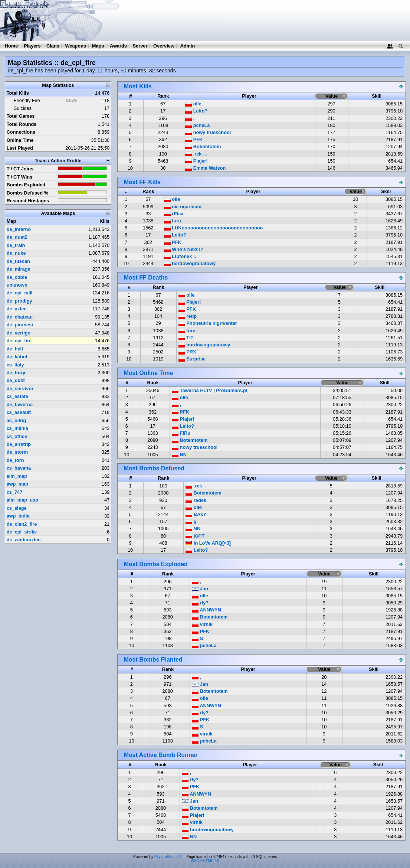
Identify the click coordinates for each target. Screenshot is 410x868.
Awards (118, 46)
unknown (17, 285)
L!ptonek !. (180, 256)
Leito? (196, 111)
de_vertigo (19, 333)
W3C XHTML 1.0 (205, 861)
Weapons (76, 46)
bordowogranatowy (190, 263)
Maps (98, 46)
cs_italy (15, 365)
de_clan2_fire (22, 524)
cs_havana (19, 468)
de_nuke (16, 253)
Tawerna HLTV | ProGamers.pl (209, 390)
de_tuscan (18, 261)
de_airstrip (19, 444)
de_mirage (19, 269)
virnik (202, 624)
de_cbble (17, 277)
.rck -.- (196, 154)
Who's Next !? (184, 249)
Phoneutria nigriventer (208, 323)
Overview (164, 46)
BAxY (196, 514)
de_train (16, 245)
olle (193, 104)
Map (12, 221)
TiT (186, 338)
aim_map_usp (22, 500)
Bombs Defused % (27, 193)
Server (140, 46)
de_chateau (20, 317)
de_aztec (17, 309)
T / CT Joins (20, 169)
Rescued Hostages (28, 201)
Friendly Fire (27, 100)
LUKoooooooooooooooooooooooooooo (214, 228)
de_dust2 (17, 237)
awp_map (17, 484)
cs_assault (19, 412)
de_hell (15, 349)
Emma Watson (205, 168)
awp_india (18, 516)
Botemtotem (203, 146)
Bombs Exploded (26, 185)
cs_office (17, 436)
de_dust (16, 380)
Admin (187, 46)
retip (188, 316)
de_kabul (17, 357)
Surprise (192, 359)
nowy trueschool (208, 132)
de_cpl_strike (22, 532)
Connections (21, 132)
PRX (187, 352)
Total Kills (18, 93)
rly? (200, 603)
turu (173, 221)
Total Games (21, 116)
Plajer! (196, 161)
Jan (200, 589)
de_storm (17, 452)
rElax (174, 214)
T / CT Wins (20, 177)
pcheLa (197, 125)
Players (32, 46)
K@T (195, 536)
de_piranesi (20, 325)
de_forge (17, 373)
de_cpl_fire (19, 341)
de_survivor (20, 389)
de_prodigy (19, 301)
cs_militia (17, 428)
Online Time (20, 140)
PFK (194, 139)
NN (179, 455)
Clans (53, 46)
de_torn (15, 460)
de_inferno (19, 229)
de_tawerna (20, 404)
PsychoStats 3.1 (168, 857)
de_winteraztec (24, 540)
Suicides (23, 108)
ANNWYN (206, 610)
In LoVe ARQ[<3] (208, 543)
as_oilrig (17, 420)
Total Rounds (22, 124)
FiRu (181, 433)
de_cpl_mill (20, 293)
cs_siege (17, 508)
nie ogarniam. (183, 207)
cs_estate (17, 396)
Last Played (20, 148)
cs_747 (15, 492)
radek (196, 500)
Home (12, 46)
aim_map (17, 476)
